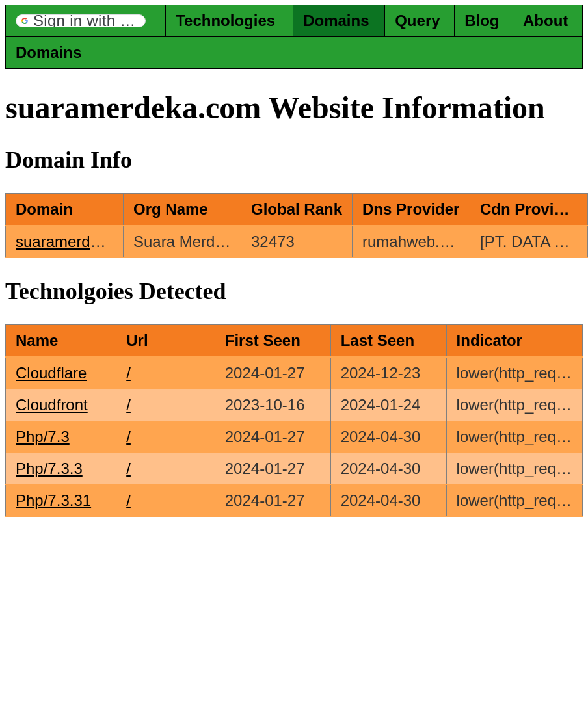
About (545, 20)
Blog (482, 20)
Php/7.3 (43, 437)
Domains (336, 20)
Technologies (225, 20)
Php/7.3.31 (53, 500)
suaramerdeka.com (82, 242)
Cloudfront (52, 405)
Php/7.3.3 (49, 468)
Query (417, 20)
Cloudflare (51, 373)
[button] (81, 21)
